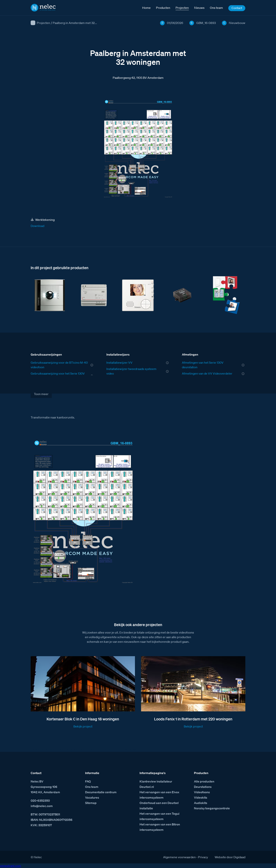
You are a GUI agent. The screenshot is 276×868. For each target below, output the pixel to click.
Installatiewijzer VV (119, 362)
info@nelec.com (42, 806)
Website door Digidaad (230, 857)
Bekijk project (83, 726)
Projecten (43, 23)
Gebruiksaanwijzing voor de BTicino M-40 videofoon (59, 365)
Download (37, 226)
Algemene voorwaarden (179, 857)
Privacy (203, 857)
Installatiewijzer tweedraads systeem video (131, 371)
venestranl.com (11, 866)
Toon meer (41, 394)
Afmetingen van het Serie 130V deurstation (203, 365)
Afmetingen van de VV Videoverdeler (207, 373)
